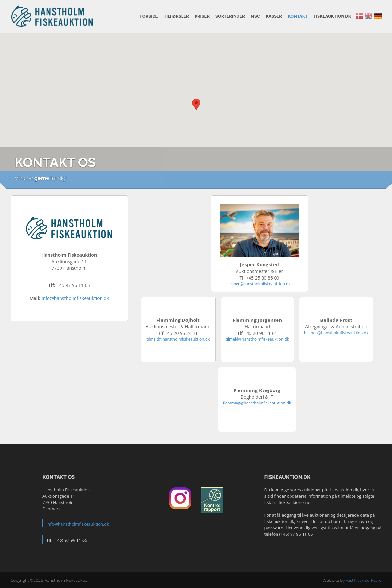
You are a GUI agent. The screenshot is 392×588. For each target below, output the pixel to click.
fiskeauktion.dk (332, 16)
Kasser (274, 16)
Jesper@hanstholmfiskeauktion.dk (259, 284)
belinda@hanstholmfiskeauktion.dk (336, 333)
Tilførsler (176, 16)
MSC (255, 16)
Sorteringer (230, 16)
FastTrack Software (364, 580)
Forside (149, 16)
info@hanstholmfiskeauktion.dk (75, 298)
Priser (202, 16)
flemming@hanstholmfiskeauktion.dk (257, 403)
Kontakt (298, 16)
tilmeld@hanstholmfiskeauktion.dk (178, 339)
